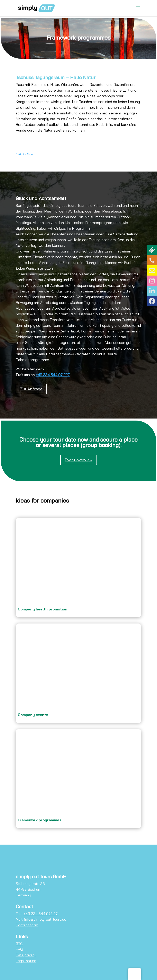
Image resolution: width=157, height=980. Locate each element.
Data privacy (26, 955)
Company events (33, 715)
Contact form (27, 925)
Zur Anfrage (31, 389)
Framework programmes (40, 820)
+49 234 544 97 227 (53, 375)
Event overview (79, 460)
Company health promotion (43, 609)
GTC (19, 944)
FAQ (19, 949)
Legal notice (26, 961)
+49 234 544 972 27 (41, 914)
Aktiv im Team (25, 154)
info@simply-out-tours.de (45, 919)
